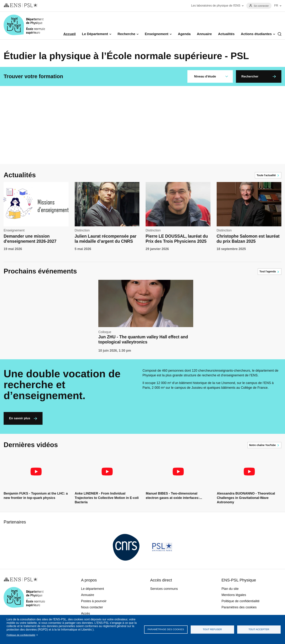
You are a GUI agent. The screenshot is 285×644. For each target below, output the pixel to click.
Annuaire (204, 34)
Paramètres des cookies (239, 607)
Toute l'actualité (266, 175)
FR (276, 6)
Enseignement (156, 34)
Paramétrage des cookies (166, 629)
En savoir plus (20, 418)
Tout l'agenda (268, 271)
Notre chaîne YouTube (262, 445)
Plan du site (230, 589)
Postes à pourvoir (94, 601)
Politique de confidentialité (21, 635)
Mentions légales (234, 595)
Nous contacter (92, 607)
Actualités (226, 34)
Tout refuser (212, 629)
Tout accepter (259, 629)
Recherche (126, 34)
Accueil (70, 34)
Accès (86, 613)
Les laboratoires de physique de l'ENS (216, 6)
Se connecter (261, 6)
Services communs (164, 589)
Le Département (95, 34)
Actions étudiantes (256, 34)
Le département (93, 589)
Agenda (184, 34)
